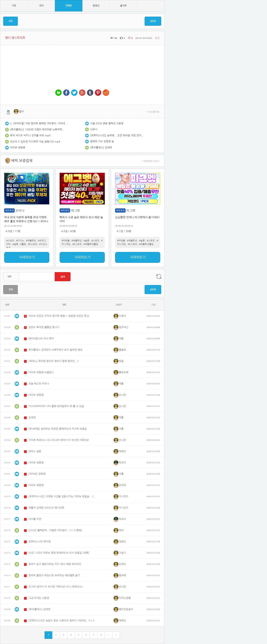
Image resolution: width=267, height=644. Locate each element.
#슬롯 (15, 244)
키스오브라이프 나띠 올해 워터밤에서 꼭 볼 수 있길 (56, 406)
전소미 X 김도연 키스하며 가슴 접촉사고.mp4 (35, 142)
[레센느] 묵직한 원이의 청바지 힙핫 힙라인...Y (54, 361)
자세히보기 (27, 257)
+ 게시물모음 (153, 112)
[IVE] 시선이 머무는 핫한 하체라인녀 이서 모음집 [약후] (59, 553)
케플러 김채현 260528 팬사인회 (46, 508)
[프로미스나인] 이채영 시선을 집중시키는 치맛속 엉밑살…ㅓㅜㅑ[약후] (63, 496)
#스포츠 (10, 241)
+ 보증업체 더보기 (151, 161)
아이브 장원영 (18, 148)
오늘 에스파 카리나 (39, 384)
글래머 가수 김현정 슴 (102, 141)
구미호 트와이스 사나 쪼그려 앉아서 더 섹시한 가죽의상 (59, 440)
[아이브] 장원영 (37, 474)
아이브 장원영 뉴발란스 (41, 372)
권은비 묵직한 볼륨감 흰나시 (44, 327)
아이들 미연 (35, 519)
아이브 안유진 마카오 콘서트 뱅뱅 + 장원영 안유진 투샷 (59, 316)
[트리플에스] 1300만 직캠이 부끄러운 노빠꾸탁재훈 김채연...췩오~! (38, 130)
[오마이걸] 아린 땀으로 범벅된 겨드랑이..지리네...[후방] (41, 123)
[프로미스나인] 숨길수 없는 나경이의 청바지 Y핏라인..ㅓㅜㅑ (62, 621)
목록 (10, 21)
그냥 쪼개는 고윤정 (39, 598)
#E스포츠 (33, 244)
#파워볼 (66, 241)
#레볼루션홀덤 (91, 244)
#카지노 (20, 241)
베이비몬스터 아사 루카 (41, 339)
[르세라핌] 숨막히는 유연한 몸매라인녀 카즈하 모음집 (58, 429)
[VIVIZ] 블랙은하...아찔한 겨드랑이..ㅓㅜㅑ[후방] (55, 530)
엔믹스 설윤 (35, 451)
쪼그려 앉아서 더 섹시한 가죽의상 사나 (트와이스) (56, 587)
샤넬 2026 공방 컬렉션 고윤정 (107, 123)
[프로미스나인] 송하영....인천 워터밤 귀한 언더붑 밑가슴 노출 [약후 (118, 135)
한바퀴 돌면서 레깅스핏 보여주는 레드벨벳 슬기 (54, 575)
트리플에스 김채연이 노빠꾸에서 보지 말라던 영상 (55, 350)
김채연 (32, 417)
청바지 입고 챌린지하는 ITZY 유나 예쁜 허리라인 (55, 564)
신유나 (94, 129)
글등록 (153, 21)
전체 (10, 290)
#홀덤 (23, 244)
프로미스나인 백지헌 (40, 542)
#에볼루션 (31, 241)
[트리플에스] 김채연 (101, 148)
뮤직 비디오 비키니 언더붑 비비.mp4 (30, 135)
